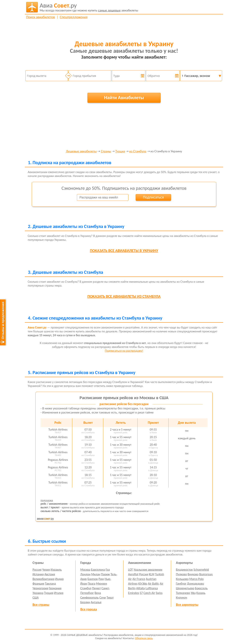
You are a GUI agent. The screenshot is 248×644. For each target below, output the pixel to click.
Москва (85, 570)
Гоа (108, 570)
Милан (96, 574)
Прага (92, 584)
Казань (201, 593)
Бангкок (93, 579)
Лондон (86, 574)
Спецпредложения (74, 17)
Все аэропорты (187, 605)
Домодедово (196, 584)
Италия (59, 593)
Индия (59, 579)
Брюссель (201, 588)
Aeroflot (133, 574)
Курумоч (182, 598)
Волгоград (206, 574)
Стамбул (86, 588)
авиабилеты (89, 7)
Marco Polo (196, 579)
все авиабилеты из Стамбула (124, 296)
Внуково (193, 574)
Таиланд (50, 584)
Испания (38, 574)
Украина (38, 593)
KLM (152, 574)
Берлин (85, 602)
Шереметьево (185, 588)
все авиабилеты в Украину (124, 250)
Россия (37, 570)
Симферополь (90, 598)
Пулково (181, 574)
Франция (38, 584)
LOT (130, 570)
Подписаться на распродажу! (124, 351)
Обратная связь (144, 638)
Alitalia (140, 588)
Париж (105, 574)
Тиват (110, 598)
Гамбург (181, 584)
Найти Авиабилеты (124, 98)
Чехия (46, 570)
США (36, 598)
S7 (141, 593)
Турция (120, 151)
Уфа (193, 593)
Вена (98, 593)
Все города (89, 609)
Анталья (96, 602)
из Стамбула (138, 151)
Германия (55, 588)
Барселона (98, 570)
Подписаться (153, 197)
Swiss (159, 593)
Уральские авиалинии (148, 570)
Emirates (133, 593)
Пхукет (96, 588)
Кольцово (182, 579)
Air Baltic (153, 584)
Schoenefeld (201, 570)
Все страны (41, 605)
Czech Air (149, 593)
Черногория (40, 588)
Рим (101, 579)
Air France (139, 579)
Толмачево (183, 593)
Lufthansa (152, 588)
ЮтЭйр (143, 584)
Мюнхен (101, 584)
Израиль (56, 570)
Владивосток (184, 570)
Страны (106, 151)
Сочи (103, 598)
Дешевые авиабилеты (81, 151)
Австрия (50, 574)
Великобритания (43, 579)
